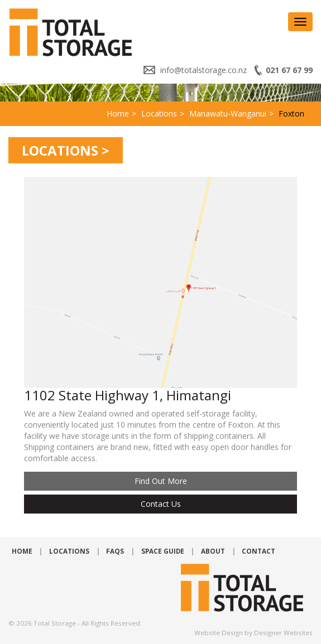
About (213, 551)
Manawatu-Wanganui (228, 113)
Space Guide (163, 551)
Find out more (161, 481)
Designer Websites (283, 633)
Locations (159, 113)
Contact (258, 551)
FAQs (115, 551)
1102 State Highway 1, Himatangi (128, 395)
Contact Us (161, 504)
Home (118, 113)
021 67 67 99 (289, 70)
